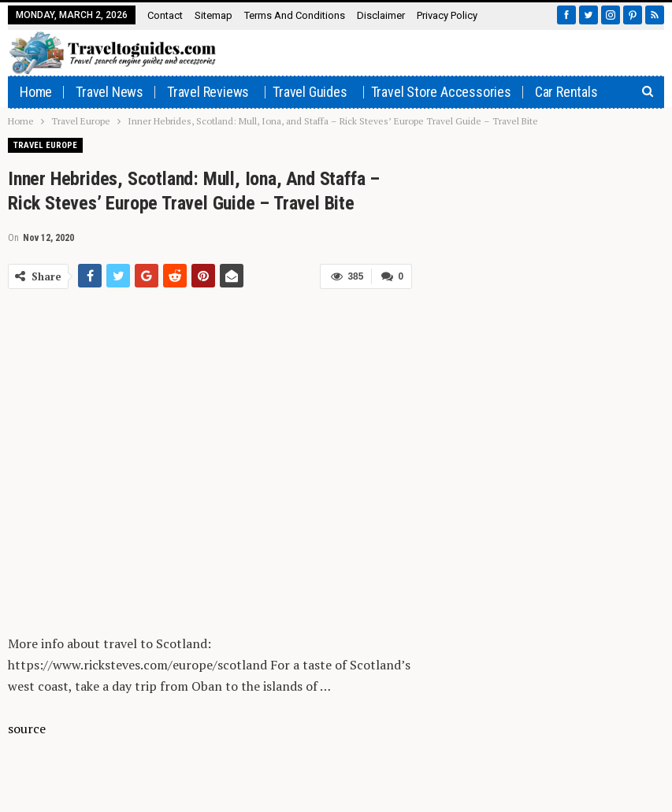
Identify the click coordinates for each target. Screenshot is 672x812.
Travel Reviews (208, 92)
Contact (165, 15)
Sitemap (213, 15)
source (27, 729)
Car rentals (566, 92)
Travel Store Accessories (441, 92)
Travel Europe (45, 145)
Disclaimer (381, 15)
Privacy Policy (447, 15)
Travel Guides (310, 92)
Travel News (110, 92)
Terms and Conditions (295, 15)
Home (36, 92)
